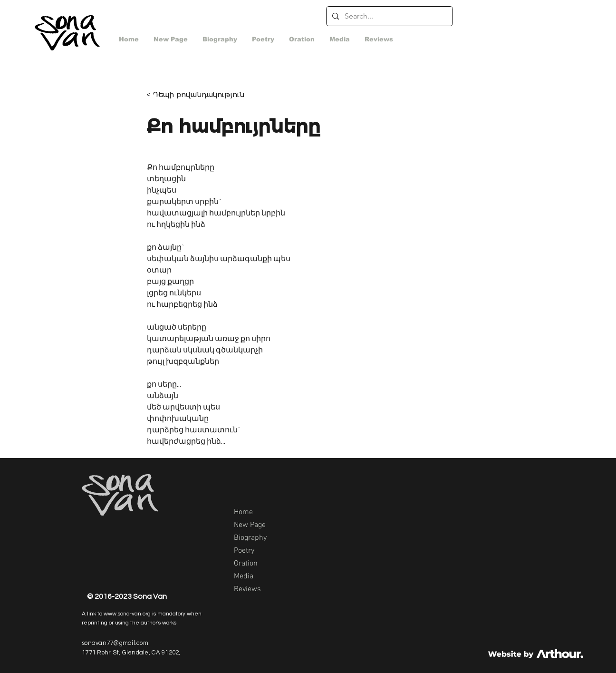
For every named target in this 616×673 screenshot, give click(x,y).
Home (243, 512)
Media (244, 576)
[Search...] (389, 16)
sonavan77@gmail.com (115, 643)
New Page (250, 525)
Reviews (247, 589)
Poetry (244, 551)
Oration (246, 564)
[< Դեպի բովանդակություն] (202, 94)
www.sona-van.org (127, 614)
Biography (250, 538)
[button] (339, 39)
